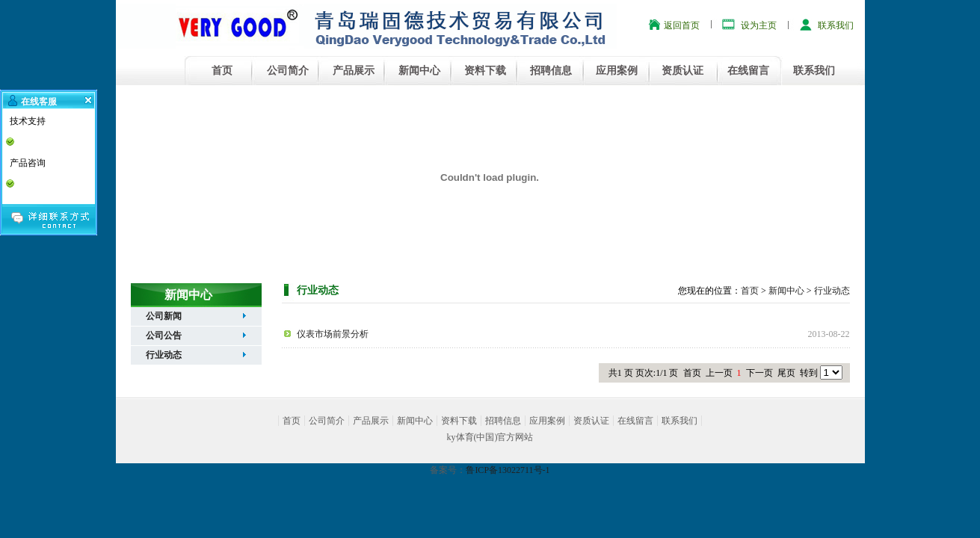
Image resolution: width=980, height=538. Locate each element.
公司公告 (164, 336)
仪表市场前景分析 (333, 334)
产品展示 (354, 71)
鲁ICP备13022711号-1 (508, 470)
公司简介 (288, 71)
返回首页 (682, 25)
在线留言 (748, 71)
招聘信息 (551, 71)
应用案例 (617, 71)
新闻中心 (419, 71)
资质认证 (682, 71)
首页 (222, 71)
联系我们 (836, 25)
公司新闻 (164, 316)
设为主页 (759, 25)
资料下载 (485, 71)
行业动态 (164, 355)
